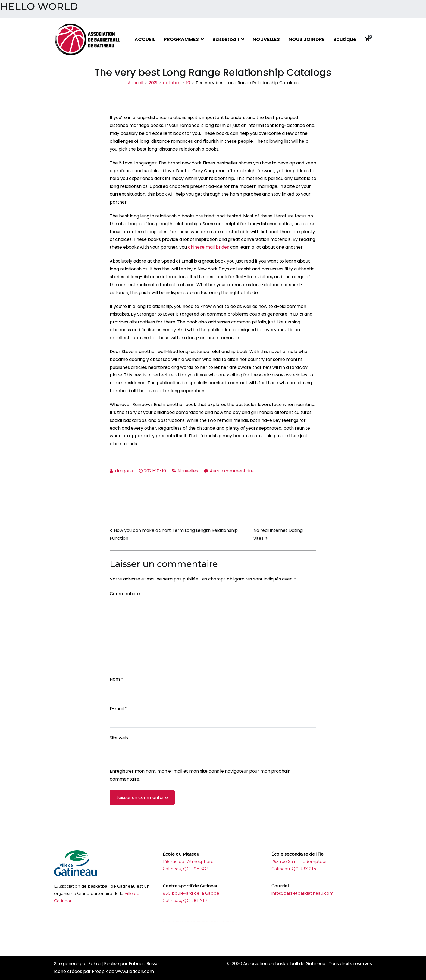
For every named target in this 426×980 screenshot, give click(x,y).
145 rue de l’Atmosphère (188, 861)
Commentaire (125, 594)
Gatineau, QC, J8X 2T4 (294, 869)
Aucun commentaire (232, 471)
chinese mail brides (209, 247)
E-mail (118, 709)
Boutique (345, 39)
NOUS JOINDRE (307, 39)
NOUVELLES (266, 39)
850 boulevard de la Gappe (191, 893)
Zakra (94, 964)
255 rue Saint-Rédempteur (299, 861)
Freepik (100, 971)
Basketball (226, 39)
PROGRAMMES (181, 39)
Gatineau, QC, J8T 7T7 (185, 901)
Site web (119, 738)
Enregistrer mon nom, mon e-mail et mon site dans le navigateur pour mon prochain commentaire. (200, 775)
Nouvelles (188, 471)
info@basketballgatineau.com (303, 893)
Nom (116, 679)
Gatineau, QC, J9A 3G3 (186, 869)
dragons (124, 471)
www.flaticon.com (135, 971)
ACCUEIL (145, 39)
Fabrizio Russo (144, 964)
